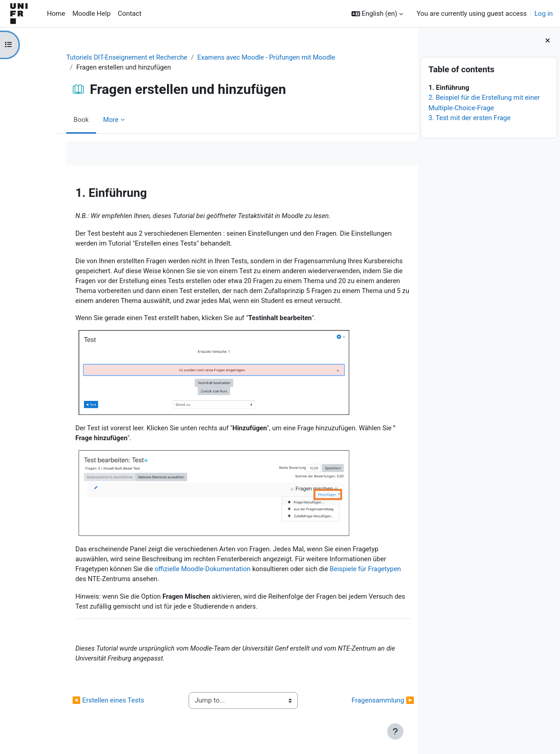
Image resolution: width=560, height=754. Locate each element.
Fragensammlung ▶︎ (356, 704)
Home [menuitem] (56, 14)
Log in (544, 14)
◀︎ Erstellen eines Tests (81, 704)
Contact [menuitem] (130, 14)
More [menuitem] (84, 120)
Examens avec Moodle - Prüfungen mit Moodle (242, 57)
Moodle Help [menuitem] (91, 14)
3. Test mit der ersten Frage (469, 118)
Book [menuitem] (54, 120)
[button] (377, 14)
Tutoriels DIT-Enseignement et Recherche (101, 57)
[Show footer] (395, 731)
